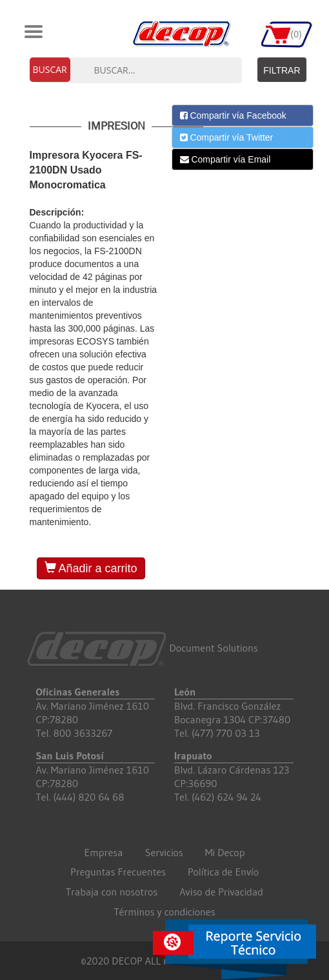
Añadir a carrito (91, 568)
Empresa (104, 852)
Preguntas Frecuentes (118, 872)
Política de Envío (223, 872)
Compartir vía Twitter (227, 137)
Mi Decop (225, 852)
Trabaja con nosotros (112, 892)
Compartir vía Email (225, 159)
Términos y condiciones (164, 912)
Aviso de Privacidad (221, 892)
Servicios (164, 852)
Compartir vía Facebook (233, 115)
